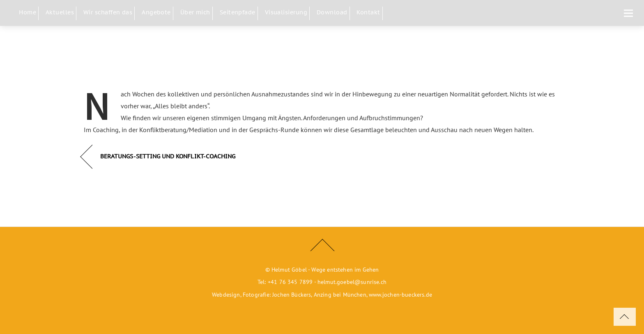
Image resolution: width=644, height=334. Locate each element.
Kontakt (368, 12)
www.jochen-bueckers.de (400, 295)
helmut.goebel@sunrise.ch (352, 282)
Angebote (156, 12)
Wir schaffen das (108, 12)
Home (28, 12)
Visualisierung (286, 12)
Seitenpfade (238, 12)
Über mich (195, 12)
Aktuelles (60, 12)
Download (332, 12)
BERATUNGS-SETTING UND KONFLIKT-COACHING (168, 156)
